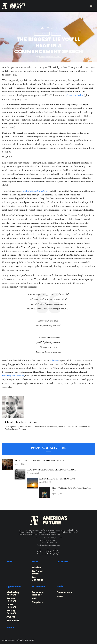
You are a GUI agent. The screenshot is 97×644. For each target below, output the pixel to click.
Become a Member (38, 594)
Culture (56, 34)
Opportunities (14, 587)
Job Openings (37, 579)
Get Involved (38, 587)
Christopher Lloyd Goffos (50, 57)
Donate (10, 627)
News (60, 596)
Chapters (37, 602)
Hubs (35, 599)
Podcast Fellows (12, 600)
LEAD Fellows (11, 606)
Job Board (13, 621)
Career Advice (42, 34)
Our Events (62, 562)
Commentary (64, 592)
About (35, 562)
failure (55, 360)
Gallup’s (36, 191)
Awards (11, 617)
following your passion (13, 376)
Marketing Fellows (13, 594)
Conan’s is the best (75, 95)
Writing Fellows (11, 612)
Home (10, 562)
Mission (36, 568)
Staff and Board (37, 573)
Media (60, 587)
